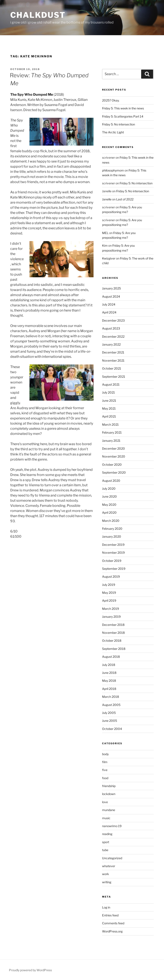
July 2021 (108, 392)
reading (107, 834)
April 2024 (109, 312)
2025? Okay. (111, 100)
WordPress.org (112, 931)
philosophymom (113, 170)
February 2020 (112, 529)
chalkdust (38, 15)
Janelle (107, 199)
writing (107, 882)
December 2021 (113, 352)
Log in (106, 907)
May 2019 (109, 593)
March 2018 (111, 697)
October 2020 (112, 465)
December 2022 (113, 336)
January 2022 (111, 344)
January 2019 (111, 617)
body (105, 754)
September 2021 (114, 377)
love (105, 802)
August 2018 (111, 657)
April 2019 (109, 600)
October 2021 (112, 368)
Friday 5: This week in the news (123, 108)
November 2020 (114, 456)
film (105, 762)
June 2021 (109, 401)
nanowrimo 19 (112, 826)
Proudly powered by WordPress (30, 970)
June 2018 (109, 673)
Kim (105, 245)
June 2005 (110, 721)
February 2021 (112, 432)
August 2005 (111, 705)
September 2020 (114, 472)
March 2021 (110, 424)
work (105, 874)
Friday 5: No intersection (119, 124)
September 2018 (114, 649)
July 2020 (109, 489)
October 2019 (112, 561)
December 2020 (113, 448)
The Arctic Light (113, 132)
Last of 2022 (125, 199)
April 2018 (109, 689)
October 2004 (112, 729)
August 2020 (111, 481)
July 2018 (109, 665)
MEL (105, 233)
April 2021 (109, 416)
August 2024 (111, 296)
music (106, 818)
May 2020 (109, 505)
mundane (109, 810)
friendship (109, 786)
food (105, 778)
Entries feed (110, 915)
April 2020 (109, 512)
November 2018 (113, 633)
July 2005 (109, 713)
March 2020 (111, 521)
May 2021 (109, 408)
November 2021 (113, 360)
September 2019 (114, 569)
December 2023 (113, 320)
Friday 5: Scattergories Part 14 (123, 116)
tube (105, 850)
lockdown (109, 794)
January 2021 (111, 441)
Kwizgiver (109, 258)
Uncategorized (112, 858)
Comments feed (113, 923)
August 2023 (111, 328)
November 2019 (113, 553)
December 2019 (113, 545)
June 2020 (109, 496)
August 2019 (111, 577)
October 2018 (112, 641)
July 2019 (109, 585)
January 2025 (111, 288)
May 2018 (109, 681)
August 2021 (111, 384)
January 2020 (112, 536)
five (105, 770)
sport (106, 842)
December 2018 (113, 625)
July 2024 (109, 304)
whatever (109, 866)
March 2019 (111, 609)
